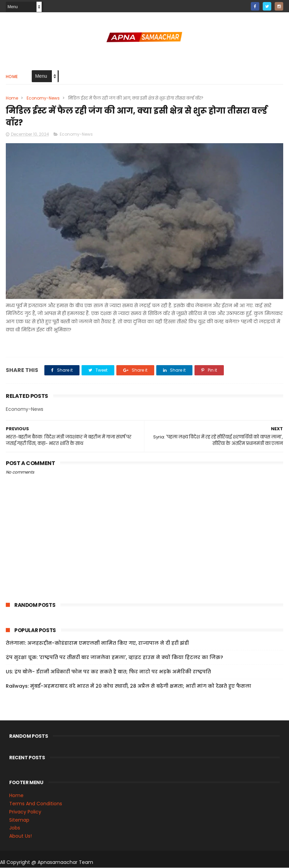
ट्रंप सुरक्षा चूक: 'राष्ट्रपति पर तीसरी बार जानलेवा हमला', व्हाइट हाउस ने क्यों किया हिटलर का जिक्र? (114, 658)
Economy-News (43, 98)
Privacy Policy (25, 812)
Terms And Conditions (36, 804)
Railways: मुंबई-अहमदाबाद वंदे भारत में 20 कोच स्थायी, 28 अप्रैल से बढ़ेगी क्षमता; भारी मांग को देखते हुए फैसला (128, 687)
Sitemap (19, 820)
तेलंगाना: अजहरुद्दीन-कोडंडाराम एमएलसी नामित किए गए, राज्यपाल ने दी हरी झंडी (97, 644)
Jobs (15, 828)
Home (12, 77)
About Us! (20, 837)
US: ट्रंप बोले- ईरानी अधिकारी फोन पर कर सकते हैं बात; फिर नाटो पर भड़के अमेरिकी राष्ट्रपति (108, 672)
